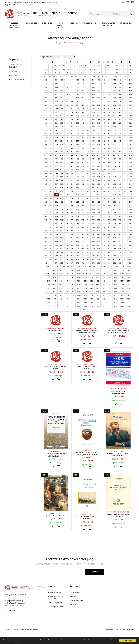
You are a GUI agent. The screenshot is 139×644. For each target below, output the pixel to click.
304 (125, 122)
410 (56, 147)
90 (81, 78)
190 (62, 100)
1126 (122, 301)
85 (58, 78)
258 (62, 114)
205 (51, 104)
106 (67, 82)
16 (108, 64)
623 (104, 190)
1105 (79, 297)
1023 (91, 276)
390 (130, 140)
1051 (91, 283)
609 (120, 186)
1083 (116, 290)
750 (56, 218)
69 (77, 75)
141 (72, 89)
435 (99, 150)
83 (50, 78)
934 (130, 254)
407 (130, 143)
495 (56, 165)
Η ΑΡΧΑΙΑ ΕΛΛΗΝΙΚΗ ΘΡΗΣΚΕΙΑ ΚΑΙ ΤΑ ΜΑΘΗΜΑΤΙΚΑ (87, 335)
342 (56, 132)
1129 (54, 305)
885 (51, 247)
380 (77, 140)
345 (72, 132)
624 (109, 190)
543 (130, 172)
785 (62, 226)
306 (46, 125)
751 (62, 218)
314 (88, 125)
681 (51, 204)
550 (77, 175)
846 (114, 236)
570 (93, 179)
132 (114, 86)
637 (88, 193)
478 (56, 161)
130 (104, 86)
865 (125, 240)
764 (130, 218)
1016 (48, 276)
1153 (116, 308)
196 (93, 100)
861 (104, 240)
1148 (85, 308)
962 (99, 262)
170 (46, 96)
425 (46, 150)
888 (67, 247)
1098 (122, 294)
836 (62, 236)
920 (56, 254)
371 (120, 136)
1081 (103, 290)
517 (83, 168)
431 (77, 150)
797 (125, 226)
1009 (91, 272)
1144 (60, 308)
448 (77, 154)
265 (99, 114)
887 (62, 247)
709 (109, 208)
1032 (60, 280)
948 (114, 258)
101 (130, 78)
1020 (73, 276)
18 (117, 64)
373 (130, 136)
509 (130, 165)
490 (120, 161)
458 (130, 154)
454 (109, 154)
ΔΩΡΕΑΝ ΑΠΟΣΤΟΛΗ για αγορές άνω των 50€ (26, 5)
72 (90, 75)
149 (114, 89)
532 (72, 172)
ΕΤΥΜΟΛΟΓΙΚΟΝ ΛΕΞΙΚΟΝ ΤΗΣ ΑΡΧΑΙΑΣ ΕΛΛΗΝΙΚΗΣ (56, 461)
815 (130, 229)
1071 (128, 287)
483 (83, 161)
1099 (128, 294)
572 (104, 179)
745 (120, 215)
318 (109, 125)
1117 (66, 301)
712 (125, 208)
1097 (116, 294)
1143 (54, 308)
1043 (128, 280)
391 (46, 143)
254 (130, 111)
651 (72, 197)
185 (125, 96)
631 (56, 193)
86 (63, 78)
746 (125, 215)
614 (56, 190)
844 (104, 236)
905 (67, 251)
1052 (97, 283)
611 (130, 186)
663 (46, 201)
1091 (79, 294)
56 (108, 71)
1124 (110, 301)
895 (104, 247)
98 (116, 78)
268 (114, 114)
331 (88, 129)
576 (125, 179)
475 (130, 157)
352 (109, 132)
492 (130, 161)
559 (125, 175)
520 (99, 168)
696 (130, 204)
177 (83, 96)
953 (51, 262)
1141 (128, 305)
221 (46, 107)
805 (77, 229)
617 (72, 190)
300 (104, 122)
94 (98, 78)
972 (62, 265)
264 (93, 114)
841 (88, 236)
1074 (60, 290)
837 (67, 236)
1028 (122, 276)
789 (83, 226)
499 (77, 165)
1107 (91, 297)
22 (46, 68)
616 (67, 190)
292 (62, 122)
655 (93, 197)
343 (62, 132)
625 (114, 190)
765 (46, 222)
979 (99, 265)
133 (120, 86)
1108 (97, 297)
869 (56, 244)
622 (99, 190)
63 (50, 75)
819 (62, 233)
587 (93, 183)
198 (104, 100)
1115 (54, 301)
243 (72, 111)
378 (67, 140)
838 (72, 236)
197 (99, 100)
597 (56, 186)
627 (125, 190)
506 (114, 165)
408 (46, 147)
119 (46, 86)
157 (67, 93)
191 (67, 100)
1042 (122, 280)
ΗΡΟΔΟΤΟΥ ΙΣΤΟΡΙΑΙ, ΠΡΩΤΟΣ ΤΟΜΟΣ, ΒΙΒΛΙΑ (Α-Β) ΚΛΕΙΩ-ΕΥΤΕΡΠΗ (87, 461)
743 (109, 215)
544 (46, 175)
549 (72, 175)
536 (93, 172)
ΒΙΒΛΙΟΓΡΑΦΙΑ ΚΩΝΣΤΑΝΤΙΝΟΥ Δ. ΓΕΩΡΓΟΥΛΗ (118, 525)
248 (99, 111)
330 (83, 129)
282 (99, 118)
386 (109, 140)
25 (59, 68)
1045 (54, 283)
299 (99, 122)
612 (46, 190)
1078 (85, 290)
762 (120, 218)
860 (99, 240)
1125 (116, 301)
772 (83, 222)
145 (93, 89)
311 (72, 125)
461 (56, 157)
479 (62, 161)
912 (104, 251)
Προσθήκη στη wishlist (53, 343)
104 (56, 82)
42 (46, 71)
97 (111, 78)
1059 (54, 287)
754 (77, 218)
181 (104, 96)
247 (93, 111)
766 (51, 222)
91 (85, 78)
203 (130, 100)
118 (130, 82)
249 (104, 111)
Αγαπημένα (128, 2)
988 (58, 269)
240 (56, 111)
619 (83, 190)
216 (109, 104)
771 (77, 222)
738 (83, 215)
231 (99, 107)
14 (99, 64)
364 (83, 136)
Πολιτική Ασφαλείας (55, 612)
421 (114, 147)
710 (114, 208)
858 (88, 240)
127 (88, 86)
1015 (128, 272)
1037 (91, 280)
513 (62, 168)
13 (95, 64)
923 (72, 254)
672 (93, 201)
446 (67, 154)
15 (103, 64)
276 (67, 118)
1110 (110, 297)
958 (77, 262)
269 (120, 114)
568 (83, 179)
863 (114, 240)
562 (51, 179)
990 (69, 269)
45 (59, 71)
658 (109, 197)
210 (77, 104)
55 (103, 71)
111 (93, 82)
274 (56, 118)
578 (46, 183)
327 (67, 129)
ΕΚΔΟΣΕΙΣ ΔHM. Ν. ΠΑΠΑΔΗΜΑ (11, 26)
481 (72, 161)
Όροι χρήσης (74, 605)
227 (77, 107)
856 (77, 240)
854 (67, 240)
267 (109, 114)
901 (46, 251)
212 (88, 104)
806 (83, 229)
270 (125, 114)
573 (109, 179)
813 (120, 229)
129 (99, 86)
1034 (73, 280)
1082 (110, 290)
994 (90, 269)
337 (120, 129)
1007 (79, 272)
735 (67, 215)
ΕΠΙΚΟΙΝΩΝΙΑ (127, 24)
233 (109, 107)
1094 (97, 294)
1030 (48, 280)
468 (93, 157)
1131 (66, 305)
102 (46, 82)
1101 (54, 297)
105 (62, 82)
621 (93, 190)
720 (77, 211)
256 (51, 114)
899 (125, 247)
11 (86, 64)
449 (83, 154)
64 (55, 75)
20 (125, 64)
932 (120, 254)
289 (46, 122)
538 (104, 172)
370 (114, 136)
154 (51, 93)
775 (99, 222)
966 (120, 262)
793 (104, 226)
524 (120, 168)
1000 (122, 269)
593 (125, 183)
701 (67, 208)
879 (109, 244)
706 (93, 208)
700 (62, 208)
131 (109, 86)
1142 (48, 308)
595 (46, 186)
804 (72, 229)
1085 (128, 290)
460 (51, 157)
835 (56, 236)
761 (114, 218)
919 (51, 254)
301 (109, 122)
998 (111, 269)
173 (62, 96)
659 (114, 197)
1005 (66, 272)
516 (77, 168)
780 (125, 222)
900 (130, 247)
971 (56, 265)
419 (104, 147)
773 (88, 222)
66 (64, 75)
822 (77, 233)
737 (77, 215)
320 (120, 125)
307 (51, 125)
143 (83, 89)
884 (46, 247)
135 (130, 86)
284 (109, 118)
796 (120, 226)
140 (67, 89)
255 (46, 114)
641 (109, 193)
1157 (89, 312)
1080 (97, 290)
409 (51, 147)
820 (67, 233)
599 (67, 186)
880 (114, 244)
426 (51, 150)
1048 (73, 283)
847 (120, 236)
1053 (103, 283)
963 (104, 262)
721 (83, 211)
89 (76, 78)
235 (120, 107)
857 (83, 240)
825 (93, 233)
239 (51, 111)
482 (77, 161)
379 (72, 140)
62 (46, 75)
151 (125, 89)
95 (103, 78)
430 (72, 150)
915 (120, 251)
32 (90, 68)
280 (88, 118)
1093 (91, 294)
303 (120, 122)
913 (109, 251)
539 (109, 172)
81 (130, 75)
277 (72, 118)
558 (120, 175)
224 (62, 107)
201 (120, 100)
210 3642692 (28, 2)
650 (67, 197)
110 (88, 82)
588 (99, 183)
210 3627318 (13, 2)
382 (88, 140)
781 (130, 222)
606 (104, 186)
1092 (85, 294)
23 (50, 68)
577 (130, 179)
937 (56, 258)
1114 (48, 301)
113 (104, 82)
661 (125, 197)
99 (120, 78)
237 (130, 107)
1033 (66, 280)
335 (109, 129)
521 (104, 168)
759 (104, 218)
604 (93, 186)
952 (46, 262)
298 (93, 122)
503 (99, 165)
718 (67, 211)
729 (125, 211)
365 (88, 136)
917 (130, 251)
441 (130, 150)
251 (114, 111)
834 (51, 236)
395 (67, 143)
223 (56, 107)
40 (126, 68)
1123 (103, 301)
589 (104, 183)
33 (95, 68)
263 (88, 114)
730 (130, 211)
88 (72, 78)
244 (77, 111)
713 (130, 208)
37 (112, 68)
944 (93, 258)
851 (51, 240)
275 (62, 118)
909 (88, 251)
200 (114, 100)
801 (56, 229)
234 (114, 107)
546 (56, 175)
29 (77, 68)
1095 (103, 294)
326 (62, 129)
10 (81, 64)
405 (120, 143)
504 (104, 165)
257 (56, 114)
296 (83, 122)
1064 (85, 287)
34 (99, 68)
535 (88, 172)
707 (99, 208)
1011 (103, 272)
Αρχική (58, 45)
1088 (60, 294)
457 (125, 154)
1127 (128, 301)
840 (83, 236)
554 (99, 175)
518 (88, 168)
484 (88, 161)
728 (120, 211)
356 (130, 132)
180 (99, 96)
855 (72, 240)
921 (62, 254)
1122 (97, 301)
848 (125, 236)
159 (77, 93)
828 (109, 233)
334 (104, 129)
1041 (116, 280)
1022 (85, 276)
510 (46, 168)
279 (83, 118)
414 (77, 147)
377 (62, 140)
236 (125, 107)
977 (88, 265)
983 (120, 265)
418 (99, 147)
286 (120, 118)
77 (112, 75)
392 (51, 143)
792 (99, 226)
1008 (85, 272)
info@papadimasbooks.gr (74, 2)
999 (116, 269)
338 (125, 129)
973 (67, 265)
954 (56, 262)
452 (99, 154)
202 (125, 100)
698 (51, 208)
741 (99, 215)
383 (93, 140)
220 (130, 104)
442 (46, 154)
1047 (66, 283)
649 (62, 197)
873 (77, 244)
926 (88, 254)
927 (93, 254)
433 (88, 150)
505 (109, 165)
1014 (122, 272)
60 (126, 71)
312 (77, 125)
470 (104, 157)
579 (51, 183)
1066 (97, 287)
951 (130, 258)
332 (93, 129)
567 (77, 179)
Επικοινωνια (74, 613)
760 (109, 218)
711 (120, 208)
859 (93, 240)
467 (88, 157)
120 (51, 86)
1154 (122, 308)
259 (67, 114)
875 (88, 244)
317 (104, 125)
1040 (110, 280)
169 (130, 93)
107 (72, 82)
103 (51, 82)
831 (125, 233)
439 (120, 150)
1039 (103, 280)
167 (120, 93)
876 (93, 244)
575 (120, 179)
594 (130, 183)
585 (83, 183)
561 (46, 179)
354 (120, 132)
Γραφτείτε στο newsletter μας (69, 568)
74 (99, 75)
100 (125, 78)
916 (125, 251)
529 (56, 172)
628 (130, 190)
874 (83, 244)
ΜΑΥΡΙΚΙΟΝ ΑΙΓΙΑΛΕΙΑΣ (56, 333)
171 (51, 96)
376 (56, 140)
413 (72, 147)
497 (67, 165)
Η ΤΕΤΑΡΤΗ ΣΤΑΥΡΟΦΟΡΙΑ (56, 524)
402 (104, 143)
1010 (97, 272)
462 (62, 157)
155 (56, 93)
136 (46, 89)
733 (56, 215)
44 (55, 71)
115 (114, 82)
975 (77, 265)
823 (83, 233)
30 (81, 68)
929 (104, 254)
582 (67, 183)
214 (99, 104)
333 (99, 129)
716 (56, 211)
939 (67, 258)
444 (56, 154)
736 (72, 215)
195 (88, 100)
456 (120, 154)
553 (93, 175)
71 (86, 75)
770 (72, 222)
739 (88, 215)
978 (93, 265)
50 (81, 71)
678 (125, 201)
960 (88, 262)
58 (117, 71)
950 (125, 258)
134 (125, 86)
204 (46, 104)
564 (62, 179)
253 (125, 111)
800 (51, 229)
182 (109, 96)
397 (77, 143)
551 (83, 175)
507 (120, 165)
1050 (85, 283)
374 (46, 140)
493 (46, 165)
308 (56, 125)
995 (95, 269)
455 (114, 154)
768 (62, 222)
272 (46, 118)
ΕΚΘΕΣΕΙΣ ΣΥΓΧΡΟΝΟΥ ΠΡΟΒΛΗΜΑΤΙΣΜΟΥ (118, 398)
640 (104, 193)
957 (72, 262)
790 (88, 226)
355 (125, 132)
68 (73, 75)
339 (130, 129)
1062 (73, 287)
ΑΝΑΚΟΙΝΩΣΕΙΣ (88, 24)
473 (120, 157)
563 (56, 179)
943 (88, 258)
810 (104, 229)
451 (93, 154)
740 (93, 215)
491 (125, 161)
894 (99, 247)
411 (62, 147)
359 (56, 136)
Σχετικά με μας (75, 601)
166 (114, 93)
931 (114, 254)
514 (67, 168)
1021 (79, 276)
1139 (116, 305)
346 (77, 132)
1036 (85, 280)
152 (130, 89)
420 (109, 147)
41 (130, 68)
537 (99, 172)
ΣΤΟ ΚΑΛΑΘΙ (59, 343)
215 (104, 104)
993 (84, 269)
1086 (48, 294)
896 (109, 247)
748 (46, 218)
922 (67, 254)
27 (68, 68)
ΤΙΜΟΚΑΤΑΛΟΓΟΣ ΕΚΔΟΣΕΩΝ (108, 25)
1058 (48, 287)
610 (125, 186)
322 (130, 125)
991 (74, 269)
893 (93, 247)
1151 (103, 308)
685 (72, 204)
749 (51, 218)
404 (114, 143)
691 (104, 204)
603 (88, 186)
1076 (73, 290)
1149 (91, 308)
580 (56, 183)
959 (83, 262)
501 (88, 165)
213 (93, 104)
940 (72, 258)
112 (99, 82)
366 (93, 136)
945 (99, 258)
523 (114, 168)
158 (72, 93)
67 (68, 75)
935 (46, 258)
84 (54, 78)
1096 (110, 294)
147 (104, 89)
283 (104, 118)
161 (88, 93)
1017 (54, 276)
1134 (85, 305)
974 (72, 265)
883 (130, 244)
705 (88, 208)
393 (56, 143)
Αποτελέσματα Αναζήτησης (74, 45)
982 (114, 265)
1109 (103, 297)
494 (51, 165)
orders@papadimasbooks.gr (48, 2)
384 (99, 140)
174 (67, 96)
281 (93, 118)
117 (125, 82)
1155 (128, 308)
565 (67, 179)
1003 (54, 272)
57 (112, 71)
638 (93, 193)
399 (88, 143)
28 (73, 68)
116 (120, 82)
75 (103, 75)
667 (67, 201)
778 (114, 222)
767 (56, 222)
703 (77, 208)
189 (56, 100)
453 (104, 154)
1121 (91, 301)
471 (109, 157)
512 (56, 168)
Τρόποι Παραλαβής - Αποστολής (55, 606)
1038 (97, 280)
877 (99, 244)
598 (62, 186)
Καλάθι (132, 2)
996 (100, 269)
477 (51, 161)
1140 (122, 305)
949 (120, 258)
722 (88, 211)
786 (67, 226)
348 (88, 132)
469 (99, 157)
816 (46, 233)
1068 (110, 287)
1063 (79, 287)
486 (99, 161)
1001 (128, 269)
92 (89, 78)
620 (88, 190)
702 (72, 208)
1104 (73, 297)
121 (56, 86)
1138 (110, 305)
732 (51, 215)
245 (83, 111)
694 (120, 204)
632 (62, 193)
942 (83, 258)
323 (46, 129)
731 (46, 215)
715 (51, 211)
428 (62, 150)
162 (93, 93)
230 (93, 107)
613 (51, 190)
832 (130, 233)
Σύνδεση (123, 2)
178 (88, 96)
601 (77, 186)
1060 (60, 287)
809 (99, 229)
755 (83, 218)
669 (77, 201)
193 (77, 100)
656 (99, 197)
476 (46, 161)
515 (72, 168)
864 (120, 240)
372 (125, 136)
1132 (73, 305)
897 (114, 247)
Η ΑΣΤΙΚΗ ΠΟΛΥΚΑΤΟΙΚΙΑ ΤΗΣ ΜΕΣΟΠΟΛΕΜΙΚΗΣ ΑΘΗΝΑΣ (118, 335)
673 (99, 201)
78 (117, 75)
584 (77, 183)
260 (72, 114)
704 (83, 208)
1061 (66, 287)
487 (104, 161)
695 (125, 204)
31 (86, 68)
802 (62, 229)
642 (114, 193)
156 (62, 93)
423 (125, 147)
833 (46, 236)
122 (62, 86)
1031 (54, 280)
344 (67, 132)
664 (51, 201)
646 (46, 197)
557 (114, 175)
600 (72, 186)
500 (83, 165)
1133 (79, 305)
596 (51, 186)
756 (88, 218)
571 (99, 179)
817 (51, 233)
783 (51, 226)
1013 (116, 272)
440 (125, 150)
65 (59, 75)
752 (67, 218)
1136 (97, 305)
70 (81, 75)
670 (83, 201)
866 (130, 240)
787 (72, 226)
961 (93, 262)
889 (72, 247)
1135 (91, 305)
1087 (54, 294)
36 (108, 68)
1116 (60, 301)
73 (95, 75)
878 (104, 244)
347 (83, 132)
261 (77, 114)
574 (114, 179)
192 (72, 100)
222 (51, 107)
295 (77, 122)
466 (83, 157)
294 (72, 122)
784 (56, 226)
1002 (48, 272)
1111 (116, 297)
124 (72, 86)
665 (56, 201)
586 (88, 183)
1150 (97, 308)
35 (103, 68)
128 (93, 86)
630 (51, 193)
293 (67, 122)
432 (83, 150)
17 (112, 64)
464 (72, 157)
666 (62, 201)
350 (99, 132)
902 (51, 251)
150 (120, 89)
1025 (103, 276)
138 (56, 89)
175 (72, 96)
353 (114, 132)
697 (46, 208)
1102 (60, 297)
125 (77, 86)
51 (86, 71)
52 (90, 71)
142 (77, 89)
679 (130, 201)
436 (104, 150)
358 (51, 136)
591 (114, 183)
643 (120, 193)
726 (109, 211)
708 (104, 208)
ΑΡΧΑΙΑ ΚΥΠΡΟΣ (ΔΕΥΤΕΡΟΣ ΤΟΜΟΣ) (87, 373)
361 (67, 136)
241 (62, 111)
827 (104, 233)
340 (46, 132)
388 (120, 140)
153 (46, 93)
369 (109, 136)
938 (62, 258)
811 (109, 229)
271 (130, 114)
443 (51, 154)
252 (120, 111)
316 (99, 125)
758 (99, 218)
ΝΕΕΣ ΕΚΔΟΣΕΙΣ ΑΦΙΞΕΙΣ (59, 26)
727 (114, 211)
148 (109, 89)
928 (99, 254)
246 (88, 111)
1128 (48, 305)
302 (114, 122)
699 (56, 208)
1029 (128, 276)
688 (88, 204)
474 (125, 157)
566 (72, 179)
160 (83, 93)
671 (88, 201)
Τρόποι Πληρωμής (55, 601)
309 (62, 125)
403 (109, 143)
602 (83, 186)
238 (46, 111)
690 (99, 204)
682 (56, 204)
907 (77, 251)
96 (107, 78)
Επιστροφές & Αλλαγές (56, 616)
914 (114, 251)
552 (88, 175)
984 (125, 265)
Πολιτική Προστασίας (77, 609)
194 (83, 100)
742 (104, 215)
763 (125, 218)
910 (93, 251)
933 (125, 254)
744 (114, 215)
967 (125, 262)
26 (64, 68)
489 (114, 161)
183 (114, 96)
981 (109, 265)
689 (93, 204)
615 (62, 190)
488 (109, 161)
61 (130, 71)
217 (114, 104)
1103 (66, 297)
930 (109, 254)
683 (62, 204)
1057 (128, 283)
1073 (54, 290)
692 (109, 204)
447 (72, 154)
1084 (122, 290)
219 (125, 104)
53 (95, 71)
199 (109, 100)
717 (62, 211)
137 (51, 89)
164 (104, 93)
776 (104, 222)
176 (77, 96)
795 (114, 226)
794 (109, 226)
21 (130, 64)
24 (55, 68)
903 (56, 251)
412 (67, 147)
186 (130, 96)
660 (120, 197)
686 (77, 204)
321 (125, 125)
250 (109, 111)
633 (67, 193)
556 (109, 175)
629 (46, 193)
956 (67, 262)
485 (93, 161)
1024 (97, 276)
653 (83, 197)
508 (125, 165)
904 (62, 251)
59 (121, 71)
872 (72, 244)
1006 (73, 272)
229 (88, 107)
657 (104, 197)
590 (109, 183)
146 (99, 89)
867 (46, 244)
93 (94, 78)
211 (83, 104)
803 (67, 229)
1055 (116, 283)
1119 (79, 301)
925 (83, 254)
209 (72, 104)
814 (125, 229)
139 (62, 89)
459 (46, 157)
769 (67, 222)
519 (93, 168)
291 (56, 122)
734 (62, 215)
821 (72, 233)
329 (77, 129)
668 (72, 201)
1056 (122, 283)
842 (93, 236)
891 (83, 247)
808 (93, 229)
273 (51, 118)
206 (56, 104)
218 (120, 104)
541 (120, 172)
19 (121, 64)
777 (109, 222)
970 (51, 265)
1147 (79, 308)
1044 (48, 283)
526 (130, 168)
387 (114, 140)
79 (121, 75)
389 (125, 140)
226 (72, 107)
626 (120, 190)
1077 (79, 290)
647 (51, 197)
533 (77, 172)
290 (51, 122)
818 (56, 233)
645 (130, 193)
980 (104, 265)
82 (45, 78)
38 (117, 68)
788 (77, 226)
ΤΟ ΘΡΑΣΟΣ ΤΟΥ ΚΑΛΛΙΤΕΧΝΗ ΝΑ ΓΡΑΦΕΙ (56, 373)
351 (104, 132)
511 (51, 168)
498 (72, 165)
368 (104, 136)
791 (93, 226)
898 (120, 247)
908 (83, 251)
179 (93, 96)
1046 (60, 283)
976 (83, 265)
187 (46, 100)
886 (56, 247)
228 (83, 107)
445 (62, 154)
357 (46, 136)
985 (130, 265)
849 (130, 236)
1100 (48, 297)
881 (120, 244)
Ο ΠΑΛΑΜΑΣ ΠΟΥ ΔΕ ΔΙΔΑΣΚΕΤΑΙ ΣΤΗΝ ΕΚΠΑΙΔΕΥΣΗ (118, 462)
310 (67, 125)
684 (67, 204)
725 (104, 211)
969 (46, 265)
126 (83, 86)
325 (56, 129)
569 (88, 179)
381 (83, 140)
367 (99, 136)
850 (46, 240)
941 (77, 258)
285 (114, 118)
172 (56, 96)
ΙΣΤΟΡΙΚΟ (72, 24)
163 (99, 93)
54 (99, 71)
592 (120, 183)
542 (125, 172)
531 (67, 172)
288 (130, 118)
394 (62, 143)
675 (109, 201)
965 (114, 262)
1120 (85, 301)
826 (99, 233)
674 (104, 201)
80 (126, 75)
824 (88, 233)
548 (67, 175)
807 (88, 229)
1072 (48, 290)
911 (99, 251)
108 (77, 82)
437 (109, 150)
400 (93, 143)
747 (130, 215)
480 (67, 161)
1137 (103, 305)
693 (114, 204)
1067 (103, 287)
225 (67, 107)
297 (88, 122)
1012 (110, 272)
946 (104, 258)
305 (130, 122)
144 (88, 89)
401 (99, 143)
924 (77, 254)
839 (77, 236)
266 (104, 114)
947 (109, 258)
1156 (83, 312)
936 (51, 258)
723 (93, 211)
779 (120, 222)
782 (46, 226)
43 (50, 71)
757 (93, 218)
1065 (91, 287)
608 (114, 186)
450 (88, 154)
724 (99, 211)
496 (62, 165)
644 (125, 193)
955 (62, 262)
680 (46, 204)
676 (114, 201)
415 (83, 147)
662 (130, 197)
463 (67, 157)
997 (106, 269)
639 (99, 193)
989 (63, 269)
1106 (85, 297)
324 (51, 129)
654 (88, 197)
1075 (66, 290)
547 (62, 175)
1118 (73, 301)
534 (83, 172)
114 (109, 82)
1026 (110, 276)
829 (114, 233)
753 (72, 218)
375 (51, 140)
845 (109, 236)
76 (108, 75)
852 (56, 240)
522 (109, 168)
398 (83, 143)
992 (79, 269)
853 (62, 240)
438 (114, 150)
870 (62, 244)
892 (88, 247)
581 (62, 183)
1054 (110, 283)
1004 (60, 272)
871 (67, 244)
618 (77, 190)
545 (51, 175)
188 (51, 100)
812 (114, 229)
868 (51, 244)
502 (93, 165)
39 (121, 68)
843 (99, 236)
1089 (66, 294)
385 (104, 140)
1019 (66, 276)
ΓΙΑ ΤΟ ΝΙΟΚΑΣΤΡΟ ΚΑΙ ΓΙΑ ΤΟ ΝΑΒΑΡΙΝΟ (87, 526)
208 (67, 104)
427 (56, 150)
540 (114, 172)
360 (62, 136)
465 (77, 157)
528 (51, 172)
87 (67, 78)
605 (99, 186)
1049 (79, 283)
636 (83, 193)
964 (109, 262)
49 (77, 71)
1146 (73, 308)
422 (120, 147)
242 (67, 111)
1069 (116, 287)
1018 (60, 276)
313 (83, 125)
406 (125, 143)
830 (120, 233)
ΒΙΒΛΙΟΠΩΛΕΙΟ (27, 24)
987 (53, 269)
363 (77, 136)
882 (125, 244)
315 (93, 125)
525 (125, 168)
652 (77, 197)
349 (93, 132)
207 (62, 104)
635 (77, 193)
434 (93, 150)
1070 (122, 287)
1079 (91, 290)
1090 (73, 294)
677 (120, 201)
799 (46, 229)
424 (130, 147)
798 (130, 226)
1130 (60, 305)
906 (72, 251)
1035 (79, 280)
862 (109, 240)
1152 (110, 308)
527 (46, 172)
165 (109, 93)
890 (77, 247)
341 (51, 132)
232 (104, 107)
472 (114, 157)
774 (93, 222)
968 (130, 262)
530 (62, 172)
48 (73, 71)
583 (72, 183)
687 (83, 204)
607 (109, 186)
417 (93, 147)
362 (72, 136)
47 (68, 71)
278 (77, 118)
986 (48, 269)
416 (88, 147)
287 (125, 118)
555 (104, 175)
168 (125, 93)
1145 (66, 308)
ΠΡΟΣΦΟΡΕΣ (45, 24)
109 (83, 82)
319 (114, 125)
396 (72, 143)
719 (72, 211)
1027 (116, 276)
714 (46, 211)
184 (120, 96)
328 (72, 129)
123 (67, 86)
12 (90, 64)
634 (72, 193)
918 (46, 254)
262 (83, 114)
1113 (128, 297)
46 (64, 71)
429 (67, 150)
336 (114, 129)
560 (130, 175)
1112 (122, 297)
